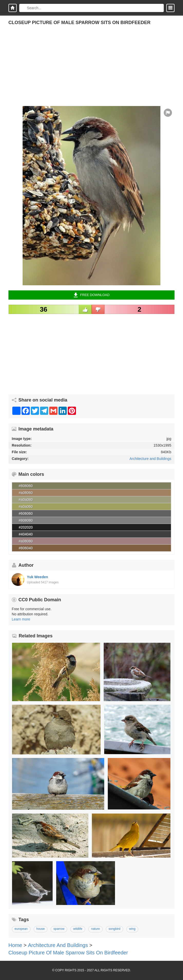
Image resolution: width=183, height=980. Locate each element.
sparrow (59, 929)
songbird (114, 929)
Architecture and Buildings (151, 459)
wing (132, 929)
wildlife (78, 929)
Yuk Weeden (37, 577)
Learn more (21, 619)
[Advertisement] (92, 70)
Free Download (92, 295)
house (41, 929)
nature (95, 929)
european (21, 929)
